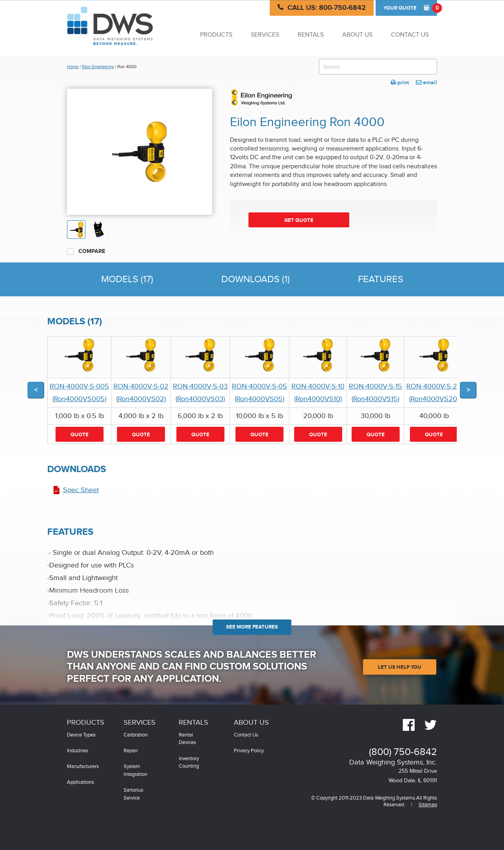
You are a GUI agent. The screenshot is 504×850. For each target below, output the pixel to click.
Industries (78, 751)
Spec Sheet (81, 490)
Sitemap (428, 805)
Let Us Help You (400, 667)
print (400, 83)
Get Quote (299, 220)
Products (216, 35)
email (426, 83)
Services (265, 35)
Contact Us (410, 35)
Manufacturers (83, 767)
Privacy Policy (249, 751)
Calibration (136, 735)
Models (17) (127, 279)
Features (381, 279)
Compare (86, 251)
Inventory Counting (189, 763)
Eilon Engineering (98, 67)
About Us (357, 35)
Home (73, 67)
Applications (81, 782)
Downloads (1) (256, 279)
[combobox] (378, 67)
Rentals (311, 35)
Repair (131, 751)
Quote (410, 8)
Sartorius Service (133, 794)
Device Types (81, 735)
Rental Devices (187, 739)
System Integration (135, 771)
